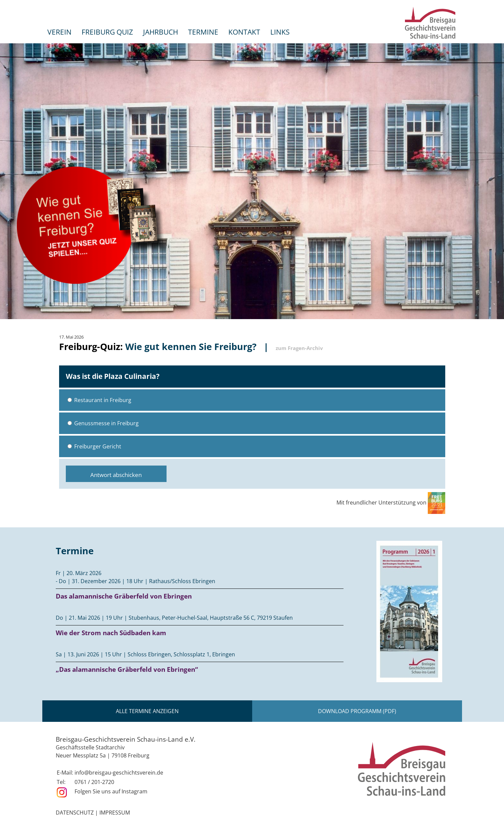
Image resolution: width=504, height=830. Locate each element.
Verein (59, 32)
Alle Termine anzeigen (147, 711)
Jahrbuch (161, 32)
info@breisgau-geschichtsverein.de (119, 773)
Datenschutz (75, 813)
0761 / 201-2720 (94, 782)
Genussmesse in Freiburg (103, 423)
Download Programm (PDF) (357, 711)
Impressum (115, 813)
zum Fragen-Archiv (299, 348)
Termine (203, 32)
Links (280, 32)
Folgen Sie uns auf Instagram (111, 791)
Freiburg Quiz (107, 32)
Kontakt (244, 32)
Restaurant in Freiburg (99, 400)
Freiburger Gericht (94, 446)
